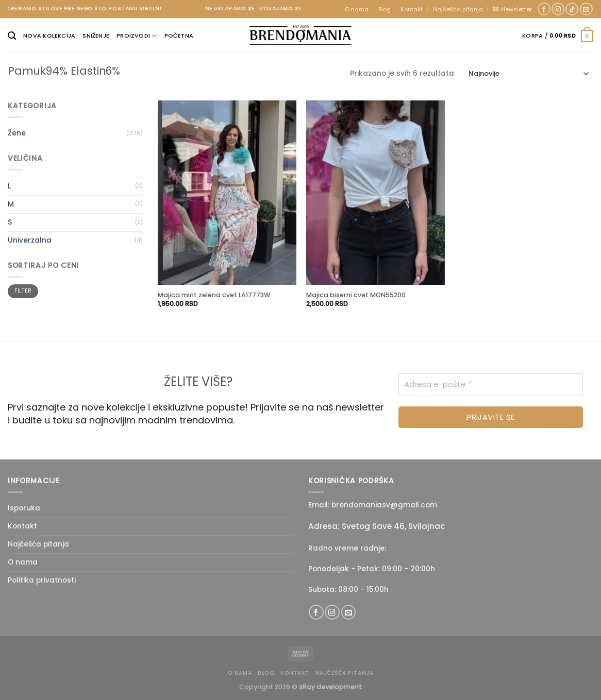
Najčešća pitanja (458, 9)
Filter (23, 291)
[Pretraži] (12, 36)
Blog (385, 9)
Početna (179, 36)
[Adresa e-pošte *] (491, 385)
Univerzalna (30, 240)
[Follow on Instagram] (558, 9)
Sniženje (96, 36)
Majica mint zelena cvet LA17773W (214, 295)
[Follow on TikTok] (572, 9)
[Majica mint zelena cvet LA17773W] (227, 193)
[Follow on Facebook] (544, 9)
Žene (17, 133)
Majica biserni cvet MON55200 (356, 295)
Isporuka (24, 508)
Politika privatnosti (42, 580)
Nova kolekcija (49, 36)
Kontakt (412, 9)
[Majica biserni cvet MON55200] (375, 193)
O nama (357, 9)
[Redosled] (528, 74)
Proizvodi (137, 36)
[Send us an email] (586, 9)
